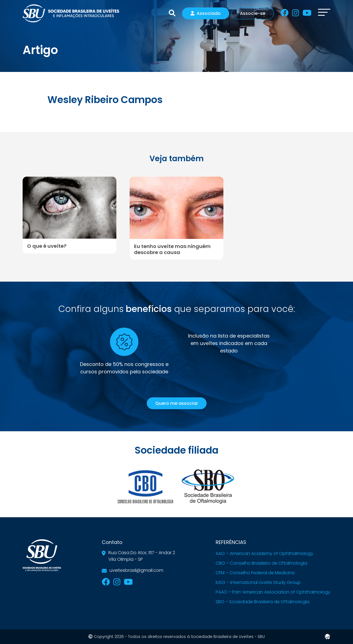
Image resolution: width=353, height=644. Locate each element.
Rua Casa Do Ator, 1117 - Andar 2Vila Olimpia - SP (142, 556)
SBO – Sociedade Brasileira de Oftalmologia (263, 602)
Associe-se (253, 13)
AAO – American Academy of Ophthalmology (264, 553)
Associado (206, 13)
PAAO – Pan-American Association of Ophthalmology (273, 592)
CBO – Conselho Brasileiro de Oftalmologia (261, 563)
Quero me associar (177, 403)
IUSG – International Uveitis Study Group (258, 582)
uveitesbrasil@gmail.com (136, 570)
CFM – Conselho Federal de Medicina (255, 573)
